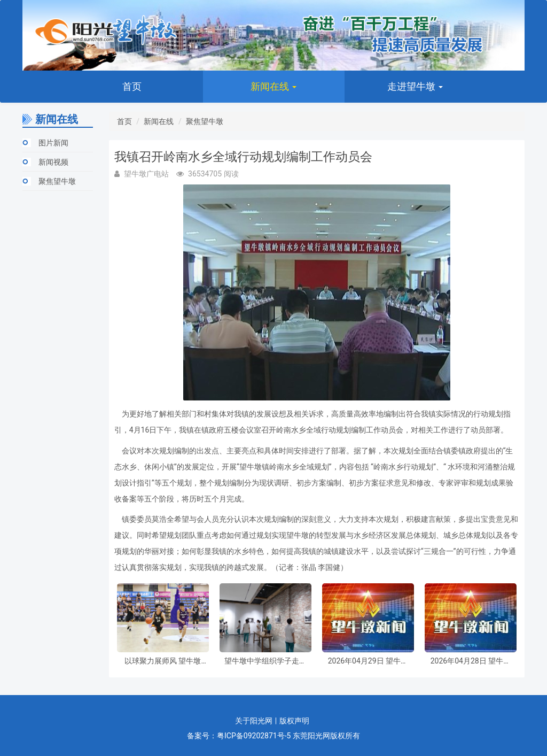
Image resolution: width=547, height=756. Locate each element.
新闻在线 (273, 86)
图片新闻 (53, 143)
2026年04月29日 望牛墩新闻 (368, 661)
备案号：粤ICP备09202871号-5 (239, 736)
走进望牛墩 (415, 86)
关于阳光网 (254, 721)
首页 (132, 86)
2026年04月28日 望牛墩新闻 (471, 661)
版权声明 (294, 721)
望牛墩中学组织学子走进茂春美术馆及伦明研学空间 (265, 661)
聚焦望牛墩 (57, 181)
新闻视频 (53, 162)
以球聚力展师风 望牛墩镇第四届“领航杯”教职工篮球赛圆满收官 (163, 661)
